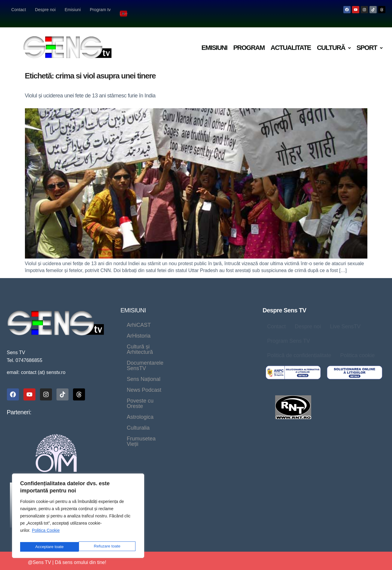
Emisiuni (73, 10)
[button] (334, 40)
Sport (369, 40)
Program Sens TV (289, 333)
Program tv (100, 10)
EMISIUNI (133, 302)
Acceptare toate (107, 547)
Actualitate (291, 40)
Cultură (334, 40)
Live (124, 9)
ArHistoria (175, 317)
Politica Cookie (46, 533)
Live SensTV (345, 319)
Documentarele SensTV (155, 339)
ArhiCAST (139, 317)
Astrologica (140, 360)
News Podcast (144, 350)
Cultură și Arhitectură (152, 328)
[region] (78, 517)
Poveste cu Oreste (196, 350)
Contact (19, 10)
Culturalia (178, 360)
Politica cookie (357, 348)
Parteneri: (19, 404)
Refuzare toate (48, 547)
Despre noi (45, 10)
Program (249, 40)
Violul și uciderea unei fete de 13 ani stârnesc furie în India (90, 88)
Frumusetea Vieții (223, 360)
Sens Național (214, 339)
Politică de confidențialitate (299, 348)
